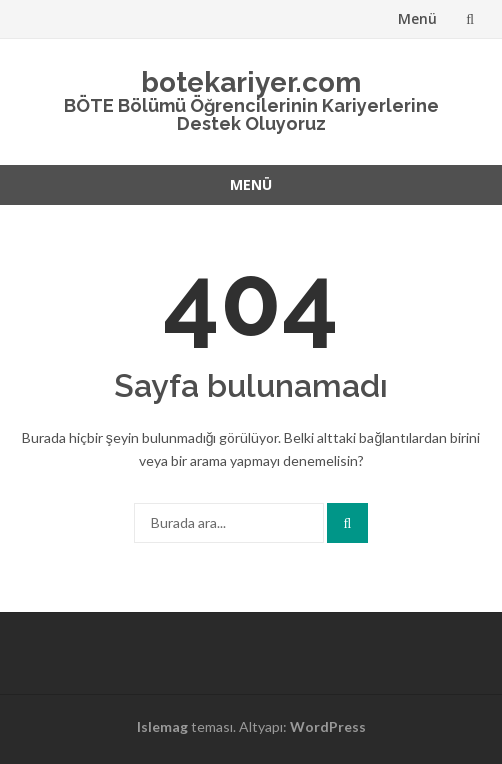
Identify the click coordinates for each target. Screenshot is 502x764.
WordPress (328, 726)
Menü (417, 18)
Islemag (162, 726)
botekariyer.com (251, 82)
